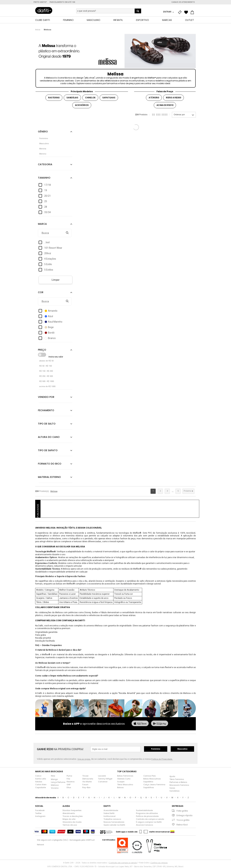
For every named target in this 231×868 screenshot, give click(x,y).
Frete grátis (182, 811)
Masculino (182, 749)
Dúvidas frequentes (72, 811)
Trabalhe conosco (112, 819)
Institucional (110, 817)
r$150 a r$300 (174, 98)
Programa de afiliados (147, 814)
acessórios (82, 105)
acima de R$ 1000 (47, 387)
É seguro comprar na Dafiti (149, 822)
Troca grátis (183, 820)
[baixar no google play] (160, 724)
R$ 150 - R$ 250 (46, 371)
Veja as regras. (84, 759)
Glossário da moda (72, 822)
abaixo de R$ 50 (46, 361)
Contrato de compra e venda (150, 819)
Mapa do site (69, 819)
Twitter (38, 814)
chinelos (90, 98)
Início (38, 30)
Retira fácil (182, 825)
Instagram (40, 817)
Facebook (40, 811)
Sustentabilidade (144, 811)
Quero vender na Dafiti (114, 825)
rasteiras (54, 98)
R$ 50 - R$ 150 (46, 366)
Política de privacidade (147, 817)
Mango (54, 780)
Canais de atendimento (183, 2)
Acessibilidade (111, 811)
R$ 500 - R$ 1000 (47, 382)
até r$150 (154, 98)
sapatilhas (109, 98)
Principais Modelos (82, 92)
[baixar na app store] (140, 724)
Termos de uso (70, 825)
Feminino (156, 749)
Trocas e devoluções (73, 817)
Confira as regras (159, 863)
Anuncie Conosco (144, 825)
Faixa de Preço (165, 92)
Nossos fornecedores (114, 822)
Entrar (168, 12)
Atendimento (69, 814)
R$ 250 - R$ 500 (46, 377)
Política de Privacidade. (162, 759)
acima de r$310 (165, 105)
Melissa (47, 30)
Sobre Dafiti (109, 814)
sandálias (72, 98)
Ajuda (172, 777)
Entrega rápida (184, 816)
